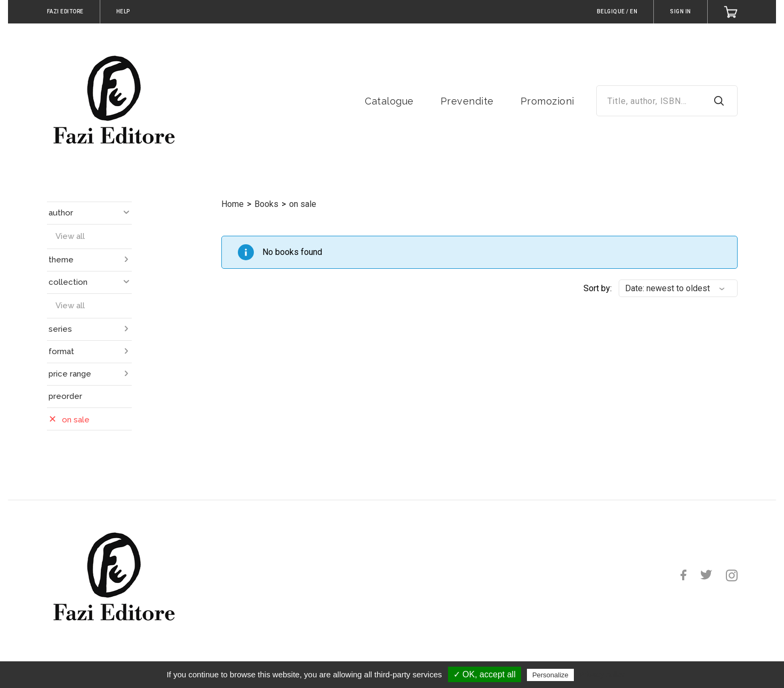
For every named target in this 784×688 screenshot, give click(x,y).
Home (233, 204)
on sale (303, 204)
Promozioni (547, 101)
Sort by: (598, 288)
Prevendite (467, 101)
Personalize (550, 675)
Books (266, 204)
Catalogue (389, 101)
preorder (65, 396)
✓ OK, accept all (485, 674)
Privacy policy (602, 675)
